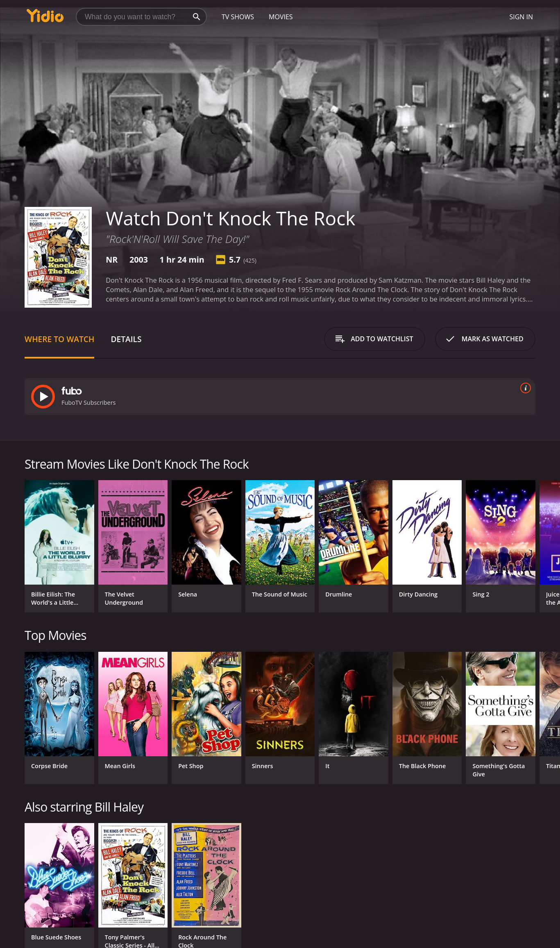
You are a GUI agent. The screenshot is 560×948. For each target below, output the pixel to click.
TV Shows (238, 17)
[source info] (524, 388)
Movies (281, 17)
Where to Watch (59, 339)
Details (126, 339)
